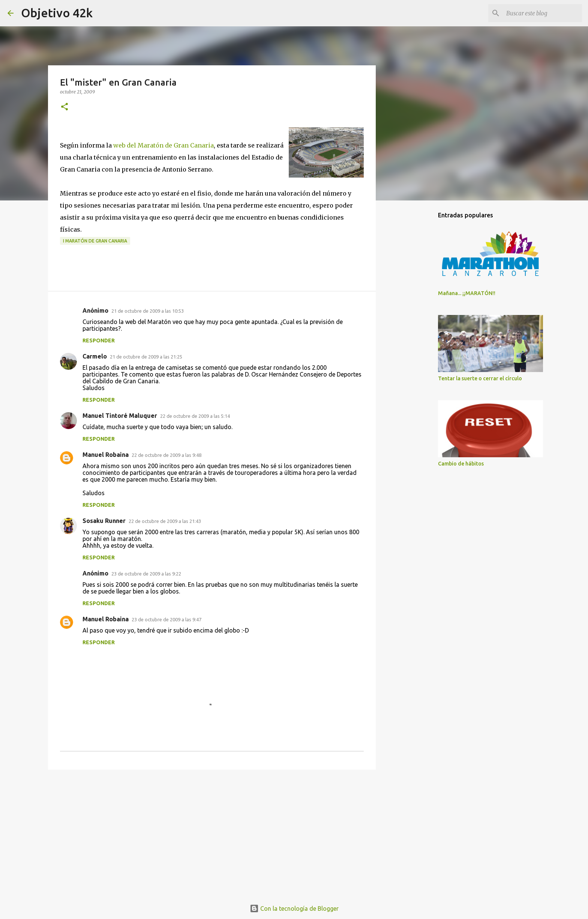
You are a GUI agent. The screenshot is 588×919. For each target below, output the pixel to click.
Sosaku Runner (104, 521)
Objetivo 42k (57, 13)
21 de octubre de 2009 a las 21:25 (146, 357)
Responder (99, 340)
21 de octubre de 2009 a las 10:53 (148, 311)
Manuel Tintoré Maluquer (120, 416)
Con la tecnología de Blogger (294, 908)
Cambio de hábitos (461, 464)
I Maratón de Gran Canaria (95, 241)
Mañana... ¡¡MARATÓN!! (467, 293)
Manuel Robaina (106, 455)
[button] (64, 107)
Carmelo (95, 356)
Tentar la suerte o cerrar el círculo (480, 378)
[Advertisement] (212, 833)
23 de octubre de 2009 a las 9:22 (146, 574)
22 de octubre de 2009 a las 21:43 (165, 521)
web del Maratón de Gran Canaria (163, 145)
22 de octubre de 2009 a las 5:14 (195, 416)
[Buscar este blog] (543, 13)
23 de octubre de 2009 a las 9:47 (166, 619)
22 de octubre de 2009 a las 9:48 (166, 455)
